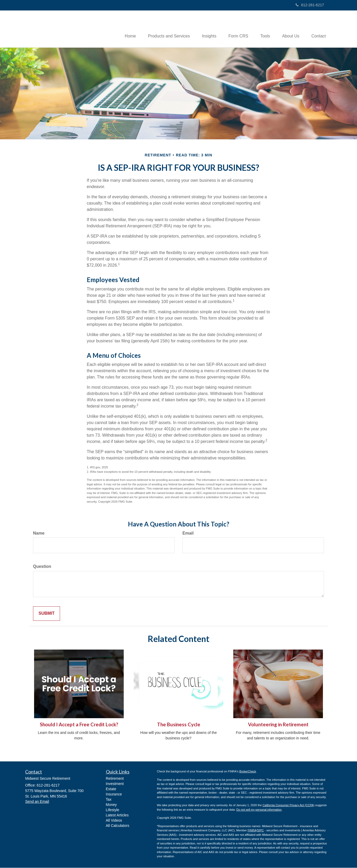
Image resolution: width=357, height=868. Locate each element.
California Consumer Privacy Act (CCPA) (289, 806)
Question (42, 567)
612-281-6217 (310, 5)
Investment (115, 784)
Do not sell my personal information (259, 810)
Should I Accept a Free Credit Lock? (79, 725)
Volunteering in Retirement (278, 725)
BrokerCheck (248, 772)
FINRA (252, 831)
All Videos (114, 821)
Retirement (115, 779)
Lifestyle (113, 810)
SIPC (261, 831)
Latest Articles (117, 815)
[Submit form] (47, 614)
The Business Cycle (179, 725)
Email (188, 533)
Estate (111, 789)
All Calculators (118, 826)
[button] (163, 29)
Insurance (114, 794)
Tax (109, 800)
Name (39, 533)
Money (111, 805)
